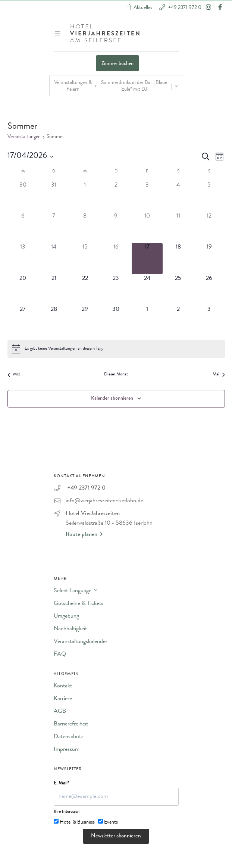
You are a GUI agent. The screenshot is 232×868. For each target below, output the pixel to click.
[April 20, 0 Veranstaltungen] (23, 290)
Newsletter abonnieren (116, 836)
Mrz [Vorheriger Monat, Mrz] (14, 375)
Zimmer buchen (117, 64)
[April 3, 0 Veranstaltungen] (147, 196)
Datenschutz (68, 737)
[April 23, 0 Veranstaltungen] (116, 290)
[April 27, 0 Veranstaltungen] (23, 321)
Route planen (84, 534)
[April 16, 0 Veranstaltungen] (116, 258)
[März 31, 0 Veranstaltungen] (54, 196)
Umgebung (66, 616)
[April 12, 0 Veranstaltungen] (209, 227)
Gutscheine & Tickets (79, 604)
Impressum (67, 750)
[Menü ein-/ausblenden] (58, 33)
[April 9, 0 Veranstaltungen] (116, 227)
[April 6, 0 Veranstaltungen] (23, 227)
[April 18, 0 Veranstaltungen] (178, 258)
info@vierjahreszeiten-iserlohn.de (104, 501)
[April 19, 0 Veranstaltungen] (209, 258)
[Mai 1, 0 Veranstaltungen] (147, 321)
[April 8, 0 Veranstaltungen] (85, 227)
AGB (60, 712)
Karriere (63, 699)
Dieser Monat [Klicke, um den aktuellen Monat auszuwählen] (116, 375)
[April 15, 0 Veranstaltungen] (85, 258)
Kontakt (63, 686)
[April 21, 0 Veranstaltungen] (54, 290)
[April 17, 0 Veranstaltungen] (147, 258)
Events (111, 822)
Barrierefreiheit (71, 724)
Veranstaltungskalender (81, 642)
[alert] (116, 349)
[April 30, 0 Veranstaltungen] (116, 321)
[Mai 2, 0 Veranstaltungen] (178, 321)
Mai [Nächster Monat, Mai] (219, 375)
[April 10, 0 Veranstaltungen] (147, 227)
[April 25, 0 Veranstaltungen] (178, 290)
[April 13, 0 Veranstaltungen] (23, 258)
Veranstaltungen (24, 137)
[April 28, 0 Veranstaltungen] (54, 321)
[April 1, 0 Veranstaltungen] (85, 196)
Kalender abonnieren (112, 399)
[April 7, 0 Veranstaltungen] (54, 227)
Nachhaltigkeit (70, 629)
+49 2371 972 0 (184, 7)
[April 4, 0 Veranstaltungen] (178, 196)
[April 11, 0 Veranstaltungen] (178, 227)
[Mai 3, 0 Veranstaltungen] (209, 321)
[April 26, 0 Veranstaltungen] (209, 290)
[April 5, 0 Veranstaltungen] (209, 196)
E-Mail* (62, 783)
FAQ (60, 655)
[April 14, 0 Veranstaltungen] (54, 258)
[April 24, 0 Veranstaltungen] (147, 290)
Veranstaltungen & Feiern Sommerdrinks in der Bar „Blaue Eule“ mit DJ (117, 86)
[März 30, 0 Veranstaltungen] (23, 196)
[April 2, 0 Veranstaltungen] (116, 196)
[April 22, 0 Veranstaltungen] (85, 290)
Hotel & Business (77, 822)
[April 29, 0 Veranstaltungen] (85, 321)
